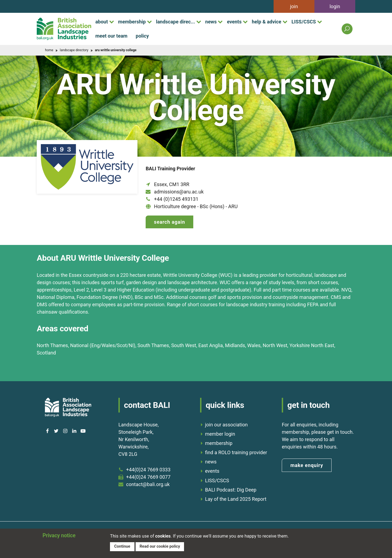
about (102, 22)
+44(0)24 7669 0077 (148, 477)
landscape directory (74, 50)
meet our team (111, 36)
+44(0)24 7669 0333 (148, 470)
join (294, 6)
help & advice (267, 22)
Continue (122, 546)
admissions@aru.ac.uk (179, 192)
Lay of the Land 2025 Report (236, 499)
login (335, 6)
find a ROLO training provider (236, 452)
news (211, 22)
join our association (226, 425)
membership (132, 22)
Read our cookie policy (160, 546)
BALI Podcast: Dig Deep (231, 490)
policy (142, 36)
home (49, 50)
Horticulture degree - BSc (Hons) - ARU (196, 206)
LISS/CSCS (304, 22)
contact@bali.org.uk (148, 484)
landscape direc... (175, 22)
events (234, 22)
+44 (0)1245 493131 (176, 199)
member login (220, 434)
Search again (170, 222)
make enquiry (307, 465)
